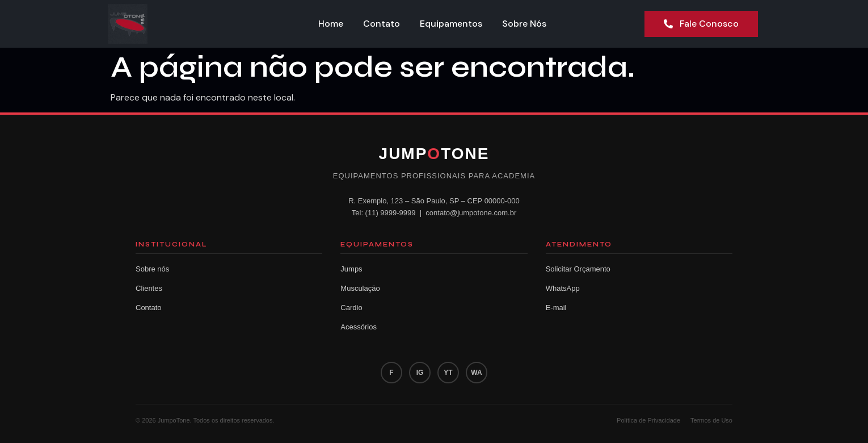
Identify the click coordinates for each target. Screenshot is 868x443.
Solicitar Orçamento (578, 269)
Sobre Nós (526, 24)
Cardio (351, 308)
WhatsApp (563, 288)
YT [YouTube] (448, 373)
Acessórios (359, 327)
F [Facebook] (391, 373)
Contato (382, 24)
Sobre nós (152, 269)
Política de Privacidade (648, 420)
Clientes (149, 288)
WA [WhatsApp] (476, 373)
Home (331, 24)
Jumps (351, 269)
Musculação (360, 288)
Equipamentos (452, 24)
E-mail (556, 308)
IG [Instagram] (420, 373)
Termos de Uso (711, 420)
